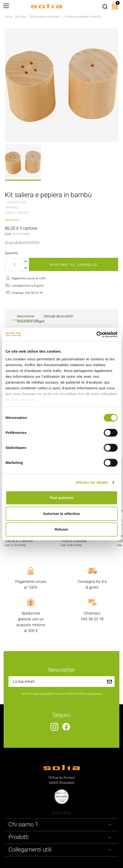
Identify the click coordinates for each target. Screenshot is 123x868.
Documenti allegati (31, 321)
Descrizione (25, 316)
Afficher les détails (92, 482)
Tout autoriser (62, 498)
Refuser (62, 529)
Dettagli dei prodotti (58, 316)
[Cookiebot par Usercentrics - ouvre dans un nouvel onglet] (96, 334)
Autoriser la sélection (61, 514)
